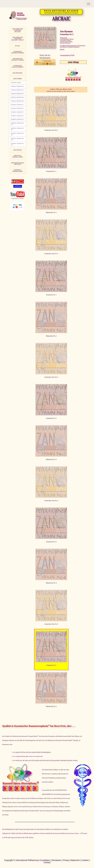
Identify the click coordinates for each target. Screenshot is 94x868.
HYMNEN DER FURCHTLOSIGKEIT (18, 66)
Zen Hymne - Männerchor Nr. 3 (17, 94)
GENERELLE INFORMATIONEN (18, 171)
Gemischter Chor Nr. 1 (51, 130)
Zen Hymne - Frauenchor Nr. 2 (17, 108)
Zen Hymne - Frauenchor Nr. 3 (17, 112)
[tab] (18, 30)
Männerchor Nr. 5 (51, 706)
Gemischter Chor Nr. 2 (51, 254)
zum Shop (73, 62)
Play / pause (37, 62)
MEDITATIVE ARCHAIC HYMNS (18, 156)
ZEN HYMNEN (18, 79)
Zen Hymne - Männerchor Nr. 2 (17, 90)
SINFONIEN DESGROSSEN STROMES (18, 59)
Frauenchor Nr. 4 (51, 542)
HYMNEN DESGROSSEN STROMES (18, 52)
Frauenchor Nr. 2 (51, 295)
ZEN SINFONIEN (18, 73)
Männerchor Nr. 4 (51, 583)
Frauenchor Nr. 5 (51, 665)
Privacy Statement (71, 860)
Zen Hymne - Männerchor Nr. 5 (17, 101)
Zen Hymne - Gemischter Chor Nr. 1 (17, 124)
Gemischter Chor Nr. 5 (51, 624)
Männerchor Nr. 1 (51, 212)
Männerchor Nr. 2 (51, 336)
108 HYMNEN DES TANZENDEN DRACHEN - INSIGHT (18, 39)
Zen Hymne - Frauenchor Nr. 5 (17, 119)
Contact (47, 862)
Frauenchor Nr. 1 (51, 171)
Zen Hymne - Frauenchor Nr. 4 (17, 116)
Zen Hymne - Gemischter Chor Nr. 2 (17, 129)
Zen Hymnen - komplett (16, 83)
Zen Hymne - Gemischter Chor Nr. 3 (17, 134)
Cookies (85, 860)
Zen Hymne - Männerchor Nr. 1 (17, 86)
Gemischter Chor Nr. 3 (51, 377)
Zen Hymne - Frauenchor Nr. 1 (17, 105)
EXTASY (18, 46)
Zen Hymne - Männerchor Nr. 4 (17, 97)
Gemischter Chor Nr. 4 (51, 501)
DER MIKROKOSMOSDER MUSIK (18, 164)
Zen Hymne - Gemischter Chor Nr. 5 (17, 144)
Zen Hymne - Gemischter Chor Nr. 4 (17, 139)
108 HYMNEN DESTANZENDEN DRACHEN (18, 30)
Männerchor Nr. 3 (51, 459)
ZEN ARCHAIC (18, 150)
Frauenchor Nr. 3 (51, 418)
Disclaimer (56, 860)
